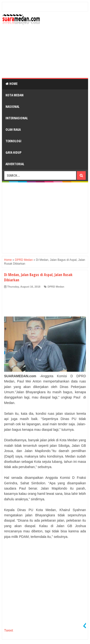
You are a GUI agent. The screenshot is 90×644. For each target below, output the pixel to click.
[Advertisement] (45, 52)
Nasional (12, 106)
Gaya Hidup (13, 152)
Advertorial (15, 164)
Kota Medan (15, 95)
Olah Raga (13, 129)
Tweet (9, 630)
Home (12, 84)
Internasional (17, 118)
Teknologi (13, 141)
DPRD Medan (56, 287)
